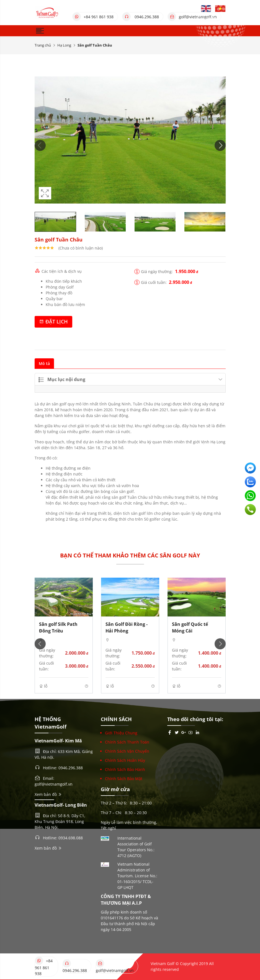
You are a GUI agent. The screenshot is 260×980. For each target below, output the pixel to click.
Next (220, 145)
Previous (40, 145)
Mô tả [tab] (44, 363)
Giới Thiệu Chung (121, 733)
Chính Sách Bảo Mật (124, 779)
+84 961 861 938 (93, 17)
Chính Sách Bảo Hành (125, 769)
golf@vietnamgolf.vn (192, 17)
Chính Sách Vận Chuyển (127, 751)
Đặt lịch (53, 321)
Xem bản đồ (48, 794)
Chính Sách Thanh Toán (127, 742)
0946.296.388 (141, 17)
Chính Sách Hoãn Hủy (125, 760)
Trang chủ (43, 45)
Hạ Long (64, 45)
